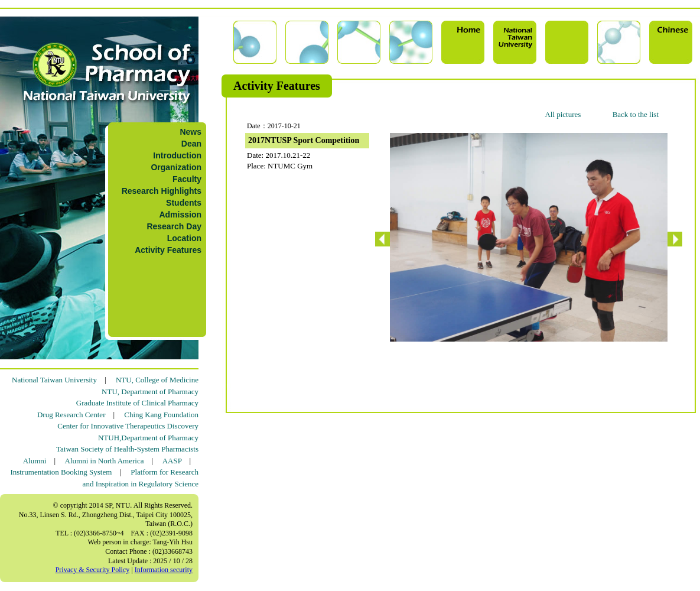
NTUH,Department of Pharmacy (148, 438)
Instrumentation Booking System (61, 472)
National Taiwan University (54, 380)
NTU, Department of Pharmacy (150, 392)
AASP (172, 461)
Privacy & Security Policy (93, 570)
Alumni (35, 461)
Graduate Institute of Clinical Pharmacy (137, 403)
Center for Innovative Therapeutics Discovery (128, 426)
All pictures (563, 114)
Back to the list (636, 114)
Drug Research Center (71, 415)
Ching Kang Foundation (161, 415)
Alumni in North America (105, 461)
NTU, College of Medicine (157, 380)
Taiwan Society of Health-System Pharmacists (127, 449)
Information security (164, 570)
